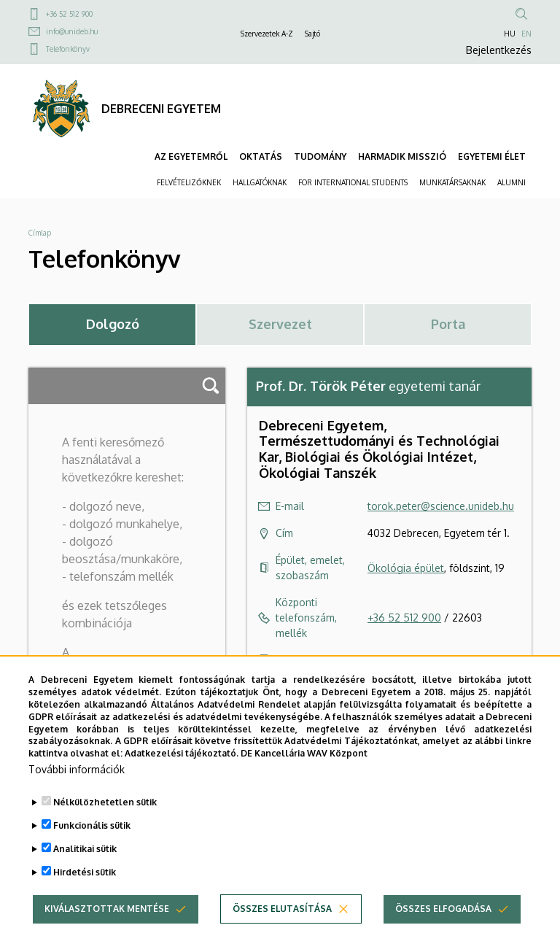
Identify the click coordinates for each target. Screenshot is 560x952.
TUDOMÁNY (320, 156)
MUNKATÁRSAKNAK (452, 182)
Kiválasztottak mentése (107, 915)
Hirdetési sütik (85, 879)
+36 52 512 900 (69, 14)
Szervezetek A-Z (267, 34)
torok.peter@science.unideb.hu (441, 506)
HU (510, 34)
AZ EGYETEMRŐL (191, 156)
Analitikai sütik (85, 855)
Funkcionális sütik (92, 832)
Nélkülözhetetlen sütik (105, 809)
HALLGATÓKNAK (260, 182)
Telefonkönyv (68, 49)
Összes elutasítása (282, 915)
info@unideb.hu (72, 31)
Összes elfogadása (443, 915)
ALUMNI (512, 182)
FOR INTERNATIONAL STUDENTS (353, 182)
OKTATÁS (261, 156)
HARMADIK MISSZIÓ (402, 156)
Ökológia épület (406, 568)
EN (526, 34)
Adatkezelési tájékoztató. (182, 760)
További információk (77, 776)
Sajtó (312, 34)
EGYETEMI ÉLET (492, 156)
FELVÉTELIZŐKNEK (189, 182)
